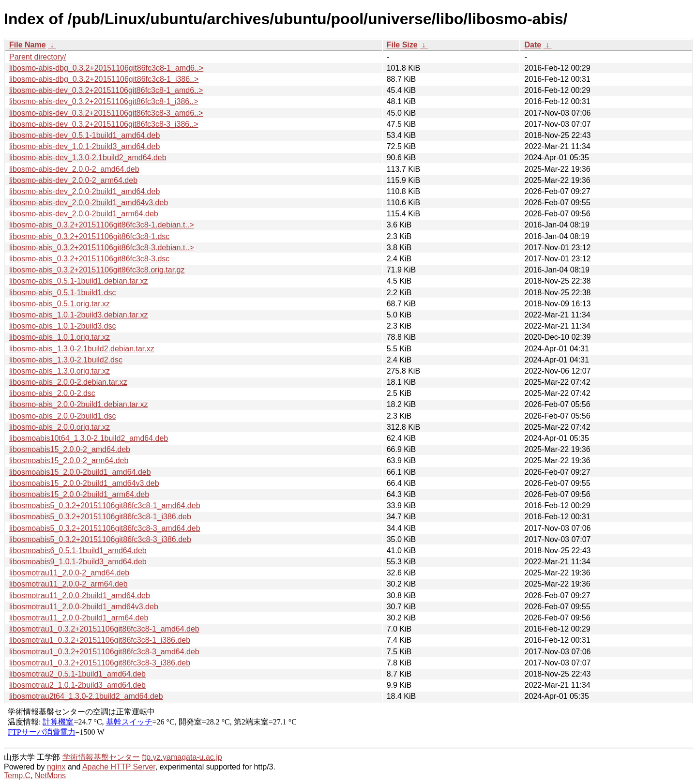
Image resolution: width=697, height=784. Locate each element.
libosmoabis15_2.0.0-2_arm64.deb (69, 460)
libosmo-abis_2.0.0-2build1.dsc (63, 416)
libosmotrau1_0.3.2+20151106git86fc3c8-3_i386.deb (100, 663)
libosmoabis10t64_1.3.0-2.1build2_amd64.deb (89, 438)
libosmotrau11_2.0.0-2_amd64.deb (69, 573)
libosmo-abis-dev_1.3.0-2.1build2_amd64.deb (88, 158)
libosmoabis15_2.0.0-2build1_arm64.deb (79, 494)
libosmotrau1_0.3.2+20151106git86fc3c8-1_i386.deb (100, 640)
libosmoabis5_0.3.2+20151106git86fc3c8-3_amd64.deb (105, 528)
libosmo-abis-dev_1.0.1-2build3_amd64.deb (84, 146)
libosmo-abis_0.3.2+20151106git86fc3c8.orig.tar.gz (97, 270)
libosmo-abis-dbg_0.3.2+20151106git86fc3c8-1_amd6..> (106, 68)
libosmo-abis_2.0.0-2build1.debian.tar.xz (78, 404)
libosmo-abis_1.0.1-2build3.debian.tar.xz (78, 315)
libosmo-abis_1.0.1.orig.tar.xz (60, 337)
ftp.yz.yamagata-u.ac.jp (182, 757)
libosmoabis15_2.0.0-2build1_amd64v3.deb (84, 483)
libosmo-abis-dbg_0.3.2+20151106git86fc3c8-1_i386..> (104, 79)
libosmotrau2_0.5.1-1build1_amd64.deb (77, 674)
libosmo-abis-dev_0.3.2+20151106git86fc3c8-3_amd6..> (106, 113)
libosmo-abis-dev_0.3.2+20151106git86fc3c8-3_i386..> (104, 124)
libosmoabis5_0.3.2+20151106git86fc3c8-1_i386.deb (100, 517)
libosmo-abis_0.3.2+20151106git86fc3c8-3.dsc (89, 259)
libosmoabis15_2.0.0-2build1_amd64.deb (80, 472)
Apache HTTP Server (119, 767)
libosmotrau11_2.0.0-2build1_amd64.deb (80, 596)
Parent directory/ (38, 57)
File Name (28, 45)
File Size (402, 45)
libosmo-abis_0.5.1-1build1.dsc (63, 293)
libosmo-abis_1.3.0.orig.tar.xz (60, 371)
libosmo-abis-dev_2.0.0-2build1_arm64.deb (84, 214)
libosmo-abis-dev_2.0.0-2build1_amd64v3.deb (89, 203)
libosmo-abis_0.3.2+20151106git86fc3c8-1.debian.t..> (102, 225)
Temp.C (17, 776)
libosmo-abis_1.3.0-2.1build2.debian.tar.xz (82, 349)
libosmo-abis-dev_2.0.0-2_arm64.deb (73, 180)
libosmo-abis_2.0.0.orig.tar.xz (60, 427)
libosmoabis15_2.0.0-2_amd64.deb (70, 449)
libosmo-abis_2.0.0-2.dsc (52, 393)
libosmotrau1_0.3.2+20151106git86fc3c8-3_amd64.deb (104, 652)
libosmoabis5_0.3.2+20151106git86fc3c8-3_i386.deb (100, 539)
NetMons (50, 776)
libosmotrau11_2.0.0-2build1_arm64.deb (79, 618)
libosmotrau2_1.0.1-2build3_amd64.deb (77, 685)
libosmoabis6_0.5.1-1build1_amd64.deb (78, 550)
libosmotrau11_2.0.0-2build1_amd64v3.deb (84, 607)
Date (533, 45)
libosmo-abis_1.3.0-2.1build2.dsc (66, 360)
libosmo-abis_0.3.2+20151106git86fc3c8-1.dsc (89, 236)
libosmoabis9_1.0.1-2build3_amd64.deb (78, 562)
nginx (56, 767)
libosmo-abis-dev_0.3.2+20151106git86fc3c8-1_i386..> (104, 101)
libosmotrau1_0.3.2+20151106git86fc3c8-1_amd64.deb (104, 629)
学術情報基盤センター (101, 757)
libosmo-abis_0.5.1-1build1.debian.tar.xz (78, 281)
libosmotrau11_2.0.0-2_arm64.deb (68, 584)
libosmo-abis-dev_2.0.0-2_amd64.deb (74, 169)
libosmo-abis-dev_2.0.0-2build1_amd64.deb (84, 191)
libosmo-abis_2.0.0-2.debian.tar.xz (68, 382)
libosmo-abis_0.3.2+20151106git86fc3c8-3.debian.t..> (102, 248)
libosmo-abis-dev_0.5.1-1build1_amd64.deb (84, 135)
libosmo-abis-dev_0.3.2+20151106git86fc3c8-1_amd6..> (106, 90)
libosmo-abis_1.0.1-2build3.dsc (63, 326)
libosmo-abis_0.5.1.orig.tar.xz (60, 304)
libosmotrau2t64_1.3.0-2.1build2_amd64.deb (86, 696)
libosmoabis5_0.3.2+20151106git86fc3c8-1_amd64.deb (105, 505)
